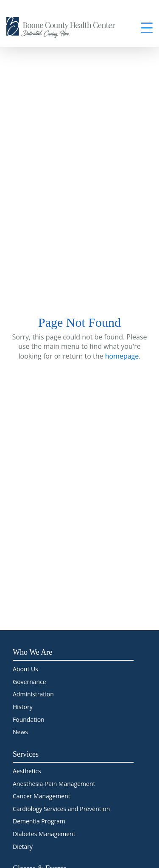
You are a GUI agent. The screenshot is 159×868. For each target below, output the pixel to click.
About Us (25, 669)
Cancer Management (42, 796)
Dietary (23, 847)
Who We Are (32, 652)
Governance (29, 682)
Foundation (29, 720)
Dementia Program (39, 821)
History (23, 707)
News (20, 732)
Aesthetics (27, 771)
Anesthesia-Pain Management (54, 784)
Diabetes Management (44, 834)
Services (26, 754)
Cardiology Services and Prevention (61, 809)
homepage (122, 356)
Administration (33, 694)
